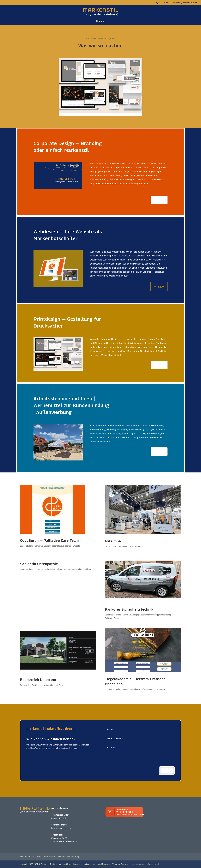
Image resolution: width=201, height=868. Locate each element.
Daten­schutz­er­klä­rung (69, 857)
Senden (167, 770)
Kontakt (100, 21)
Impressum (49, 857)
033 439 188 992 (59, 818)
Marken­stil (25, 857)
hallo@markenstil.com (61, 828)
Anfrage (159, 200)
